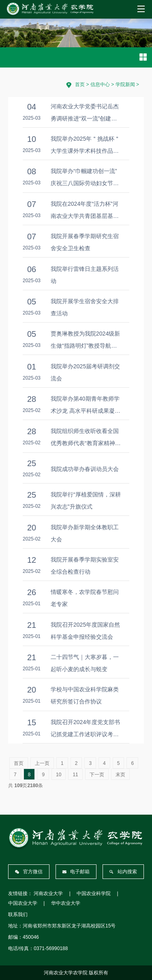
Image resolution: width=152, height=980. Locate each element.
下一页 (97, 775)
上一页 (42, 763)
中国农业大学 (23, 903)
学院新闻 (125, 84)
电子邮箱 (76, 872)
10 (59, 775)
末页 (120, 775)
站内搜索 (123, 872)
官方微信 (29, 872)
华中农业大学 (66, 903)
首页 (80, 84)
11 (75, 775)
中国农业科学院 (94, 893)
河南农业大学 (48, 893)
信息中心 (100, 84)
